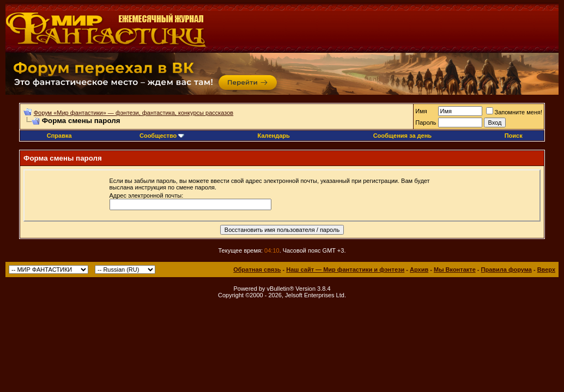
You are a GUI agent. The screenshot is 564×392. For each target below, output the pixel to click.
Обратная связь (257, 269)
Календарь (274, 136)
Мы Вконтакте (455, 269)
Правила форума (507, 269)
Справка (59, 136)
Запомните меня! (514, 112)
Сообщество (162, 136)
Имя (421, 111)
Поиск (514, 136)
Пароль (426, 122)
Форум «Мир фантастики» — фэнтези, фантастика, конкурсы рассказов (134, 113)
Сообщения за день (402, 136)
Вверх (546, 269)
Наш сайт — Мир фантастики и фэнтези (345, 269)
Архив (419, 269)
